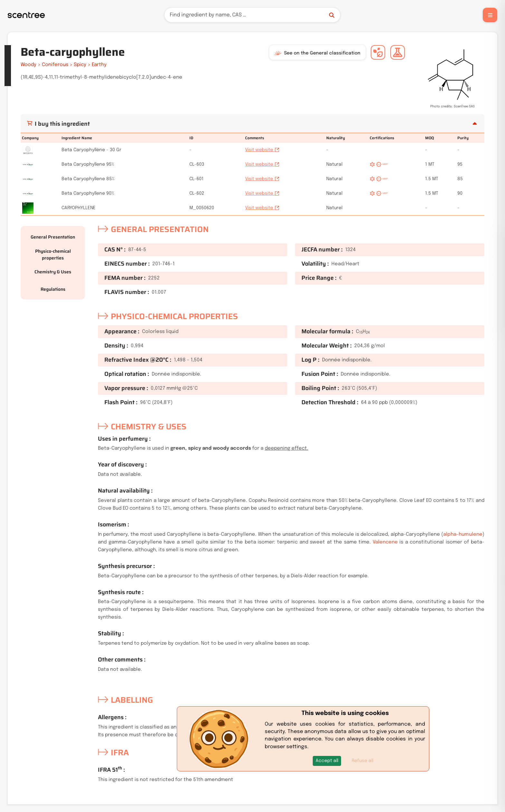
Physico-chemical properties (53, 254)
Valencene (385, 542)
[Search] (252, 15)
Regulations (53, 289)
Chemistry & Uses (53, 272)
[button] (327, 761)
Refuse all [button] (362, 761)
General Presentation (53, 237)
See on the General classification (317, 53)
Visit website (262, 150)
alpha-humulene (463, 534)
